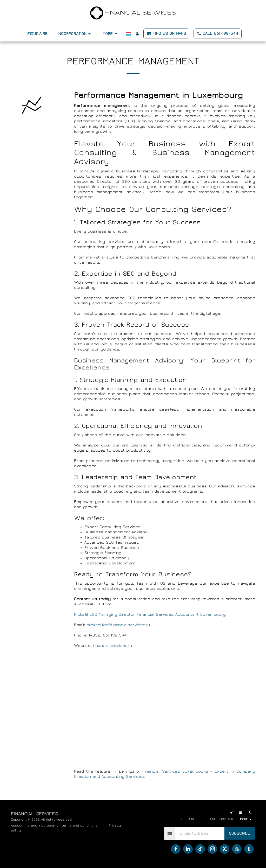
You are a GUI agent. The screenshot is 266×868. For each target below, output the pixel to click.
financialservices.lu (112, 646)
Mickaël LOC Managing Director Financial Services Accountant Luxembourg (150, 614)
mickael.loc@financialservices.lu (118, 625)
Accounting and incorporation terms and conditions (54, 826)
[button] (75, 34)
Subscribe (240, 833)
